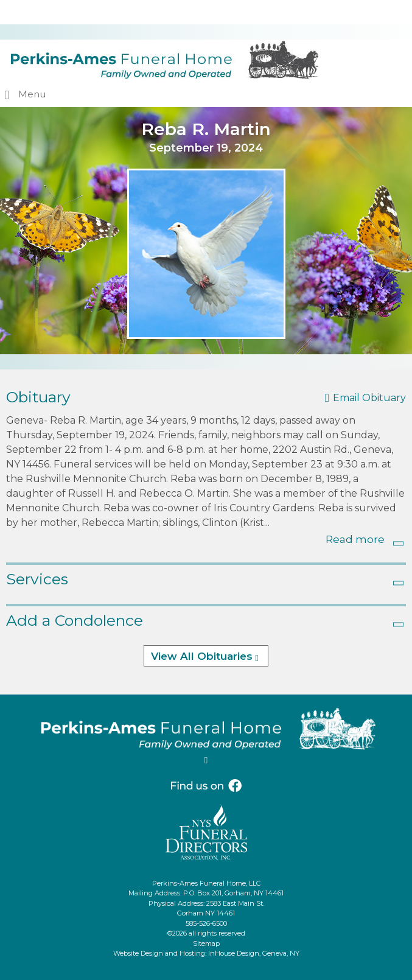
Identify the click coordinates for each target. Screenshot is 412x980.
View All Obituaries (202, 656)
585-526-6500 (206, 923)
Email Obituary (369, 398)
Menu (32, 94)
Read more (355, 539)
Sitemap (206, 943)
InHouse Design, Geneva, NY (254, 953)
